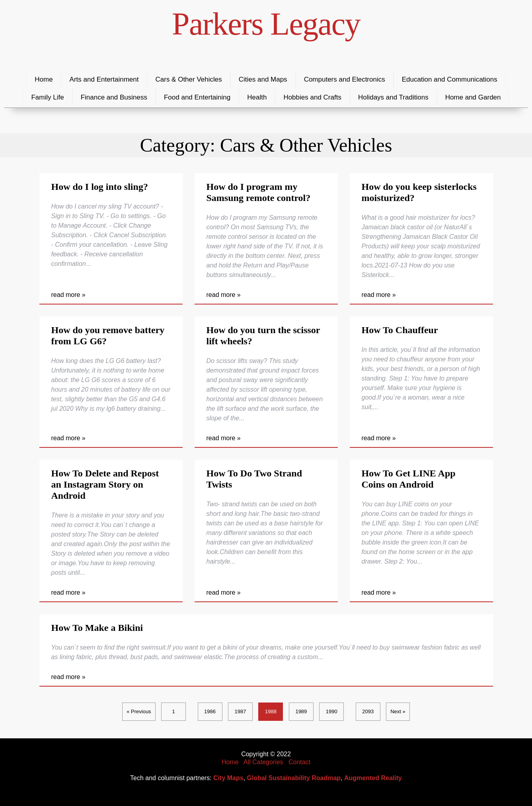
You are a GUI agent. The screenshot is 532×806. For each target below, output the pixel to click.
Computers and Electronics (345, 79)
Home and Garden (473, 97)
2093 (368, 711)
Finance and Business (114, 97)
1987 (241, 711)
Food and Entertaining (197, 97)
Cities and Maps (263, 79)
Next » (398, 711)
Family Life (47, 97)
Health (257, 97)
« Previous (139, 711)
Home (44, 79)
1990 (332, 711)
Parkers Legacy (266, 24)
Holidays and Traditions (393, 97)
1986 (210, 711)
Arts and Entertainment (104, 79)
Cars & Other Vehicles (188, 79)
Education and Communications (450, 79)
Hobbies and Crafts (312, 97)
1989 (301, 711)
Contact (299, 762)
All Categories (263, 762)
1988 (271, 711)
